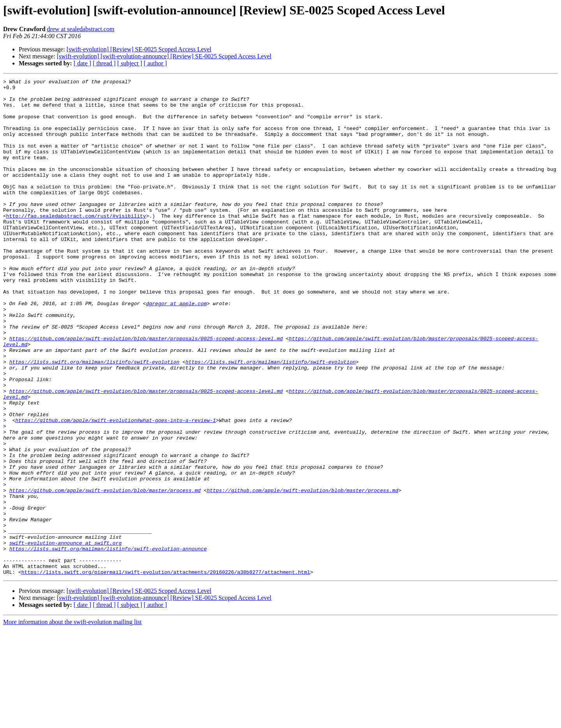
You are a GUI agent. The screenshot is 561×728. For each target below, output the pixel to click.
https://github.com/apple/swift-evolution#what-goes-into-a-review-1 (116, 489)
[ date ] (82, 63)
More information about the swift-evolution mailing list (72, 721)
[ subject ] (130, 63)
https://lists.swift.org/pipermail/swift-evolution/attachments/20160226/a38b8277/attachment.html (166, 671)
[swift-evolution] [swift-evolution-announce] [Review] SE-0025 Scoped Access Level (164, 56)
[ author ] (155, 63)
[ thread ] (104, 63)
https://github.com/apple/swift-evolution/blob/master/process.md (105, 573)
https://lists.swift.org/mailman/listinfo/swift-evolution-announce (108, 643)
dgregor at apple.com (176, 349)
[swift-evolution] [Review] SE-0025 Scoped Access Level (139, 49)
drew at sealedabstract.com (81, 29)
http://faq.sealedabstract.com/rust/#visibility (76, 244)
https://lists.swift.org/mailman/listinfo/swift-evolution (94, 419)
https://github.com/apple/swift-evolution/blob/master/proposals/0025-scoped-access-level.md (146, 391)
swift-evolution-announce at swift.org (66, 636)
